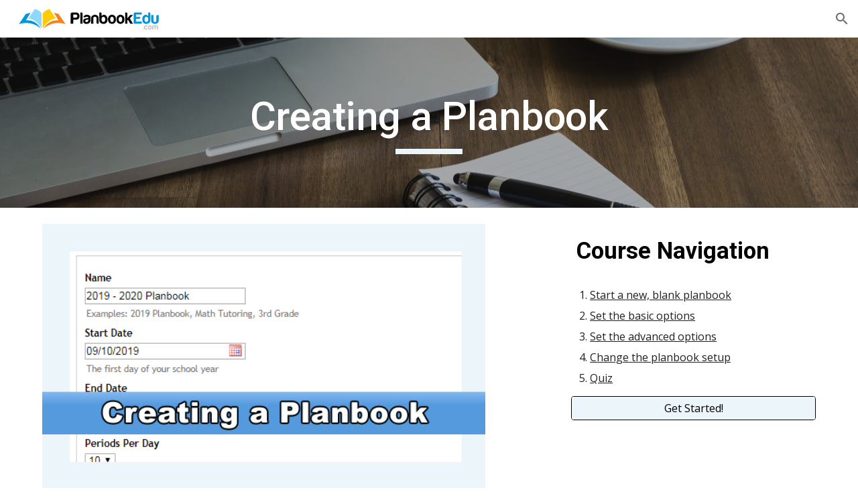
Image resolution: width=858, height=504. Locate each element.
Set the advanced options (653, 336)
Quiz (601, 378)
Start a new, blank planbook (661, 295)
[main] (429, 123)
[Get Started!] (693, 408)
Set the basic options (642, 316)
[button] (842, 19)
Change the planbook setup (660, 357)
